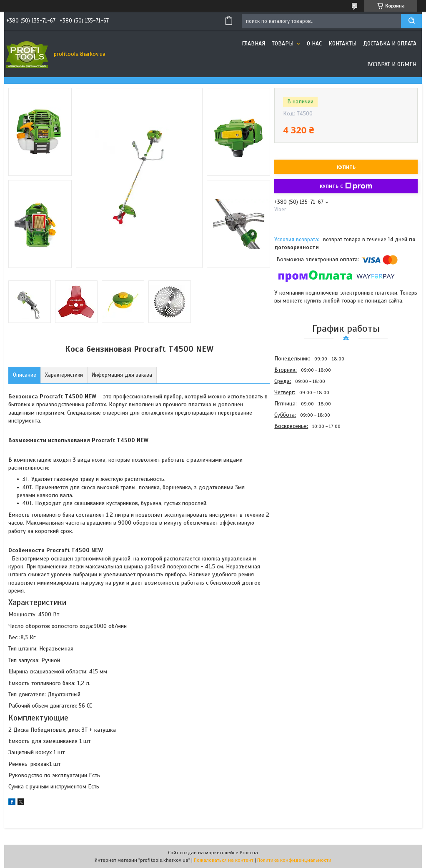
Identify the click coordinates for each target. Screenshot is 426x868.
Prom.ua (249, 853)
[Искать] (411, 21)
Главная (253, 44)
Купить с (346, 186)
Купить (346, 167)
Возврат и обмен (392, 64)
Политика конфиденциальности (294, 860)
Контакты (342, 44)
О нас (314, 44)
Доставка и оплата (390, 44)
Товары (283, 44)
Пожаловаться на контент (224, 860)
